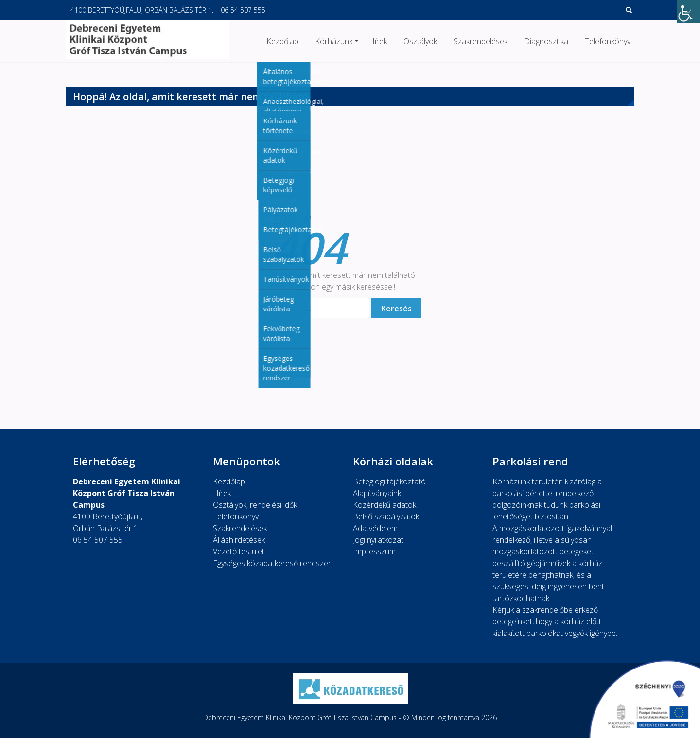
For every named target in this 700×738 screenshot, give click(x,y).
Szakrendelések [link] (481, 41)
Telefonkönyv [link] (608, 41)
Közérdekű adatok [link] (385, 505)
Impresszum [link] (374, 551)
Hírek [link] (378, 41)
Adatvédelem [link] (375, 528)
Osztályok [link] (420, 41)
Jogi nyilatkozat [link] (378, 540)
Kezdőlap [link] (282, 41)
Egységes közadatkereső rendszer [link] (272, 563)
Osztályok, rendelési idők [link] (255, 505)
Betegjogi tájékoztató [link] (389, 481)
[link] (688, 12)
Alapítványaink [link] (377, 493)
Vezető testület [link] (239, 551)
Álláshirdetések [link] (239, 540)
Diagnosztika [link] (546, 41)
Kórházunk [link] (334, 41)
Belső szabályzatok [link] (386, 516)
